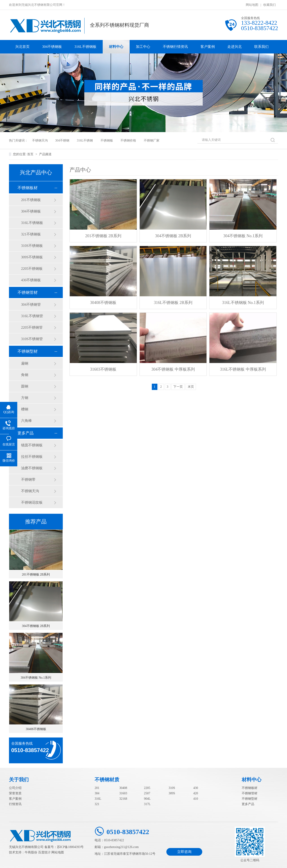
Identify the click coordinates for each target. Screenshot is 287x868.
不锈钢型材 (28, 351)
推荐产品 (36, 522)
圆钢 (25, 386)
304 (97, 793)
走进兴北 (235, 47)
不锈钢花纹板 (32, 502)
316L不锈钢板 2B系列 (173, 303)
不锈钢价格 (128, 141)
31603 (123, 793)
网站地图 (252, 5)
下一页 (178, 387)
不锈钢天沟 (40, 141)
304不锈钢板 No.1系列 (36, 678)
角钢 (25, 375)
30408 (123, 788)
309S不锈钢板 (32, 257)
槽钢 (25, 409)
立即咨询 (184, 852)
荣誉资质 (15, 793)
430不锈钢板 (31, 280)
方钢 (25, 398)
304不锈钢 (62, 141)
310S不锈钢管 (32, 339)
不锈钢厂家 (152, 141)
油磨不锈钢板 (32, 468)
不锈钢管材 (28, 292)
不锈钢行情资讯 (175, 47)
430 (196, 788)
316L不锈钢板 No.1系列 (243, 303)
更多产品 (26, 433)
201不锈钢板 (31, 200)
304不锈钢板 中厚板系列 (173, 369)
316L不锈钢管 (32, 316)
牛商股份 (31, 852)
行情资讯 (15, 804)
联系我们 (261, 47)
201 (97, 788)
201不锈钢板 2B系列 (36, 575)
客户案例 (208, 47)
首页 (31, 154)
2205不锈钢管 (32, 327)
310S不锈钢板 (32, 246)
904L (147, 799)
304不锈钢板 (52, 47)
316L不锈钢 (85, 141)
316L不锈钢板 (85, 47)
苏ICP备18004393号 (70, 847)
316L (98, 799)
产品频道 (45, 154)
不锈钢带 (28, 479)
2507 (147, 793)
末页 (191, 387)
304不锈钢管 (31, 304)
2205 (147, 788)
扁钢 (25, 363)
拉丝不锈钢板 (32, 457)
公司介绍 (15, 788)
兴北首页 (22, 47)
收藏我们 (270, 5)
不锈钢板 (107, 141)
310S (172, 788)
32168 (123, 799)
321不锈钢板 (31, 234)
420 (196, 793)
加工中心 (143, 47)
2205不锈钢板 (32, 269)
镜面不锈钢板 (32, 445)
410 (196, 799)
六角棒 (26, 421)
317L (147, 804)
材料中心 (116, 47)
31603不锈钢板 (103, 369)
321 (97, 804)
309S (172, 793)
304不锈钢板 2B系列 (36, 626)
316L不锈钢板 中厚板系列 (243, 369)
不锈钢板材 (28, 188)
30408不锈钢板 (36, 729)
